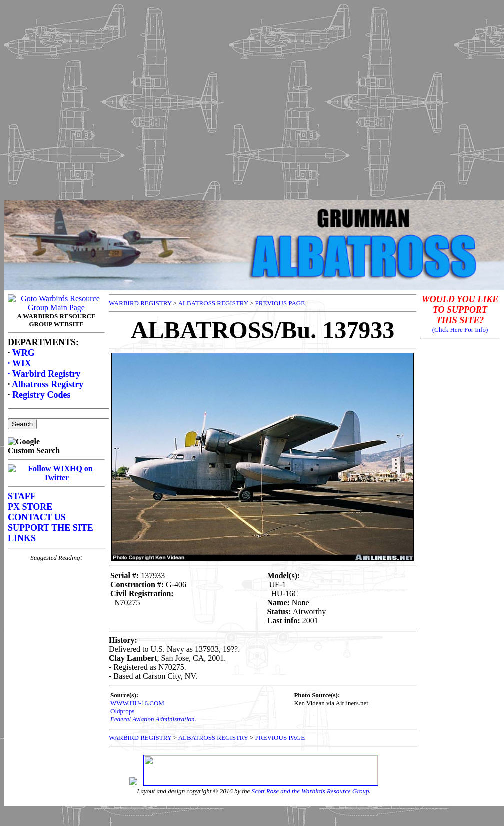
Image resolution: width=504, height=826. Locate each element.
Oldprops (122, 711)
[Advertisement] (250, 98)
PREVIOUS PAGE (280, 303)
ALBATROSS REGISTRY (213, 303)
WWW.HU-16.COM (137, 703)
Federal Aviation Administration (153, 719)
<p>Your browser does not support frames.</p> (56, 503)
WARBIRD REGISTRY (140, 303)
